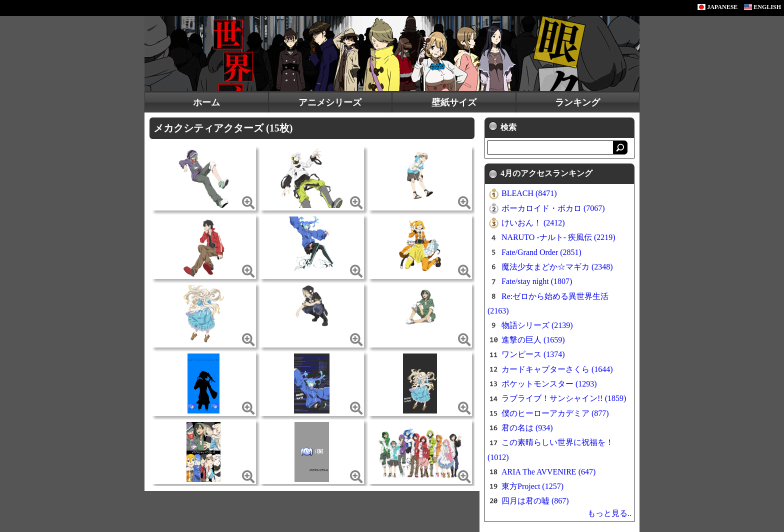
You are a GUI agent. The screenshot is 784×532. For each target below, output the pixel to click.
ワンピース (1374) (533, 354)
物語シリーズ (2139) (537, 325)
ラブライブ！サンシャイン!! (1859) (564, 398)
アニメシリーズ (330, 102)
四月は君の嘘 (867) (535, 501)
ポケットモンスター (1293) (549, 384)
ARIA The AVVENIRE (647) (548, 472)
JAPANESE (717, 7)
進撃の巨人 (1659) (533, 340)
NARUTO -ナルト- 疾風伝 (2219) (558, 237)
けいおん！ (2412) (533, 223)
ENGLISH (762, 7)
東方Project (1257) (532, 486)
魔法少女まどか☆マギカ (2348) (557, 267)
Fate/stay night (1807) (537, 281)
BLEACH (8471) (529, 193)
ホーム (206, 102)
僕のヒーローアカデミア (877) (555, 413)
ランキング (577, 102)
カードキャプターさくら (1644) (557, 369)
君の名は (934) (527, 428)
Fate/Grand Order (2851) (541, 252)
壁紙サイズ (454, 102)
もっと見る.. (609, 513)
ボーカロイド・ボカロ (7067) (553, 208)
